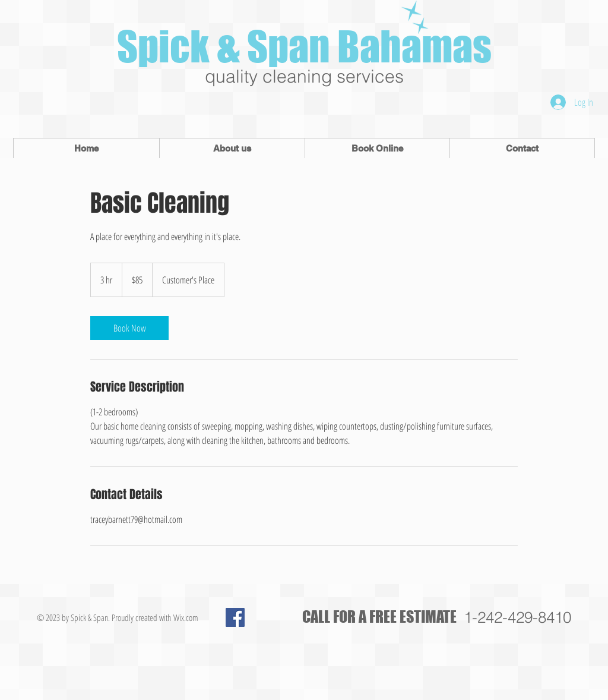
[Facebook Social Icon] (235, 617)
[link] (129, 328)
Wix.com (186, 617)
